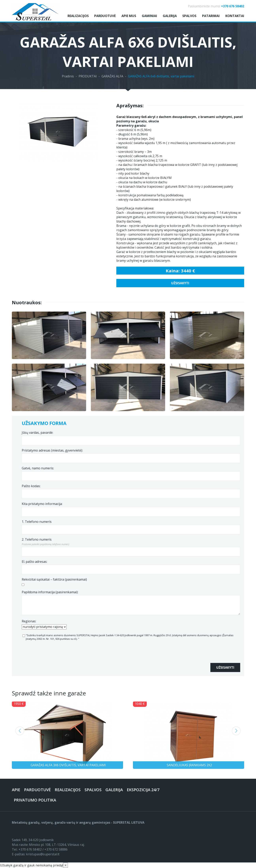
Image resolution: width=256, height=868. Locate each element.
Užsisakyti (180, 283)
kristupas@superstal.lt (43, 854)
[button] (20, 731)
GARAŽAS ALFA (112, 76)
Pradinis (68, 76)
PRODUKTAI (88, 76)
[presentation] (52, 655)
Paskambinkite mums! (216, 6)
